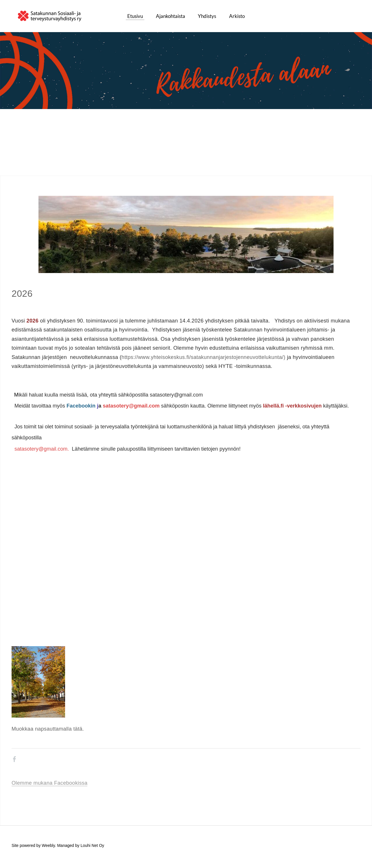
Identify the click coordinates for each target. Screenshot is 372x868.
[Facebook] (14, 762)
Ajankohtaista (171, 17)
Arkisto (237, 17)
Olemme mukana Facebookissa (49, 786)
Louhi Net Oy (92, 848)
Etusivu (135, 17)
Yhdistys (207, 17)
